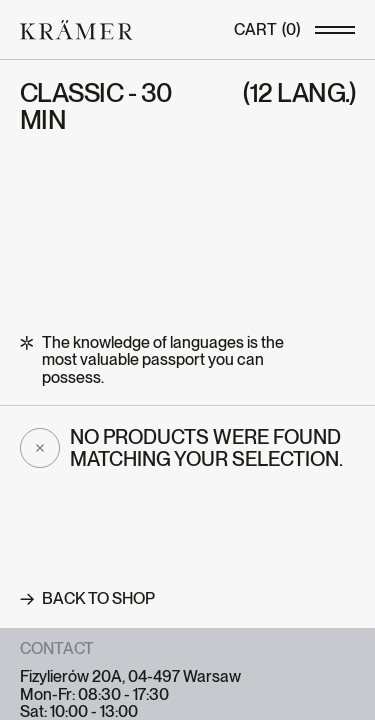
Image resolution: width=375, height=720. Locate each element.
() (267, 30)
